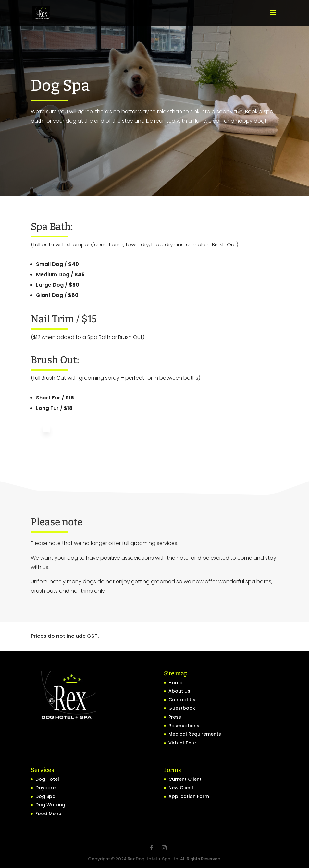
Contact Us (182, 700)
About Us (179, 691)
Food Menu (48, 814)
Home (175, 683)
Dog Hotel (47, 779)
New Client (181, 788)
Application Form (189, 796)
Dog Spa (45, 796)
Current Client (185, 779)
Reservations (184, 726)
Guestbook (182, 708)
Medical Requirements (195, 734)
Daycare (45, 788)
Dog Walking (50, 805)
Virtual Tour (182, 743)
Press (175, 717)
